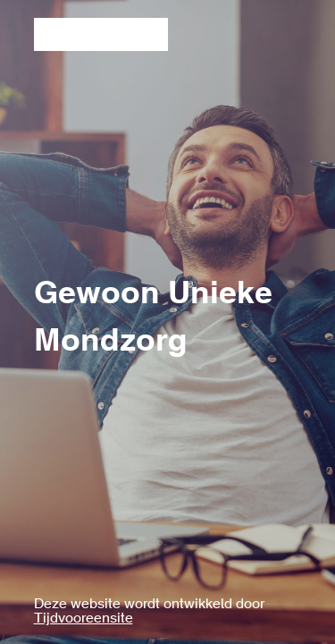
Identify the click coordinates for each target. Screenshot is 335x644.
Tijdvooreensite (84, 619)
